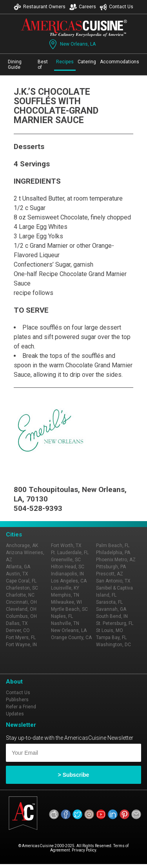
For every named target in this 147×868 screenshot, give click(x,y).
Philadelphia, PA (113, 553)
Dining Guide (15, 65)
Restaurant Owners (40, 7)
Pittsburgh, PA (111, 567)
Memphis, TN (65, 595)
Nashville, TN (65, 623)
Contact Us (116, 7)
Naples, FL (62, 616)
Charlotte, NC (20, 595)
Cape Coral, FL (21, 581)
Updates (15, 714)
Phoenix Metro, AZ (116, 560)
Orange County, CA (71, 638)
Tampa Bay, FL (111, 638)
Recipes (65, 62)
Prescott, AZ (110, 574)
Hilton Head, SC (68, 567)
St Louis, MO (110, 630)
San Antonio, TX (113, 581)
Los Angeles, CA (69, 581)
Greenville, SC (66, 560)
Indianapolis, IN (67, 574)
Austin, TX (17, 574)
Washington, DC (113, 645)
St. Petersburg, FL (115, 623)
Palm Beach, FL (113, 545)
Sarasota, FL (109, 602)
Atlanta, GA (18, 567)
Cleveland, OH (21, 609)
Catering (87, 62)
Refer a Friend (21, 707)
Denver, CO (18, 630)
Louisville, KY (65, 588)
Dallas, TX (17, 623)
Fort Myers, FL (21, 638)
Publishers (17, 700)
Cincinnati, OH (21, 602)
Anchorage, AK (22, 545)
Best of (43, 65)
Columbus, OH (21, 616)
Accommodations (120, 62)
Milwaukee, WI (66, 602)
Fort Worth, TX (66, 545)
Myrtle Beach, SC (69, 609)
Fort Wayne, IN (21, 645)
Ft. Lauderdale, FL (70, 553)
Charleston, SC (22, 588)
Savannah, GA (111, 609)
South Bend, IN (112, 616)
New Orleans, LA (72, 44)
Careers (83, 7)
